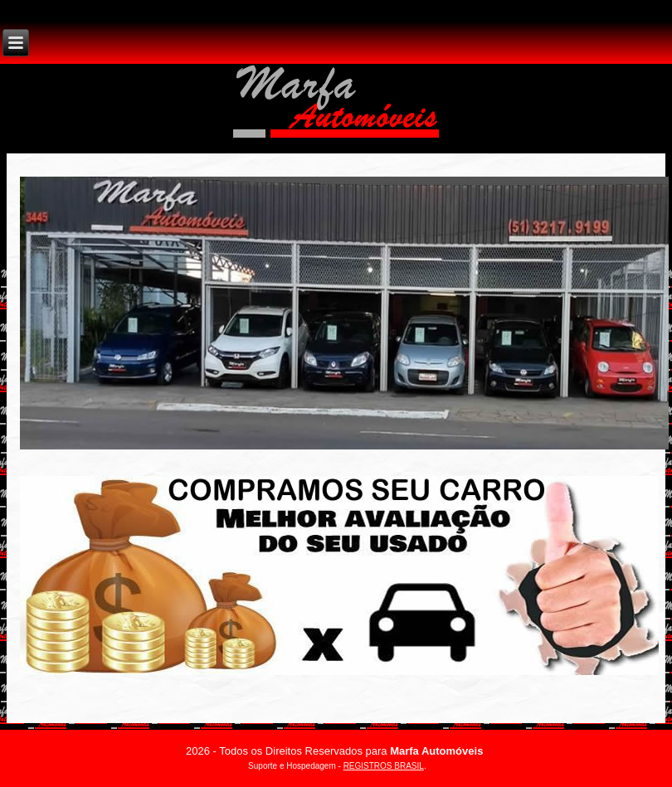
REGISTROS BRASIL (384, 766)
